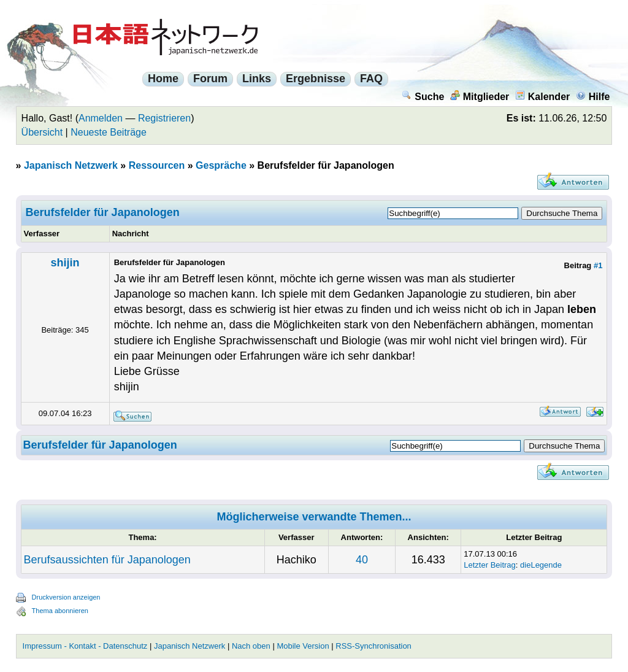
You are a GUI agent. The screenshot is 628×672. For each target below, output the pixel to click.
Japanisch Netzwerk (71, 165)
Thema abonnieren (60, 611)
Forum (210, 79)
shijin (65, 263)
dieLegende (541, 565)
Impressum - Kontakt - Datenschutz (85, 646)
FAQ (371, 79)
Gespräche (221, 165)
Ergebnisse (316, 79)
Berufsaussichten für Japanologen (107, 560)
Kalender (542, 97)
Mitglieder (480, 97)
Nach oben (251, 646)
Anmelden (101, 118)
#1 (598, 265)
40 (362, 560)
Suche (423, 97)
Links (257, 79)
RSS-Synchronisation (373, 646)
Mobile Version (303, 646)
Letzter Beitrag (490, 565)
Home (163, 79)
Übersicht (42, 132)
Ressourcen (157, 165)
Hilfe (593, 97)
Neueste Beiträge (109, 132)
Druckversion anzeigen (66, 597)
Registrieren (164, 118)
